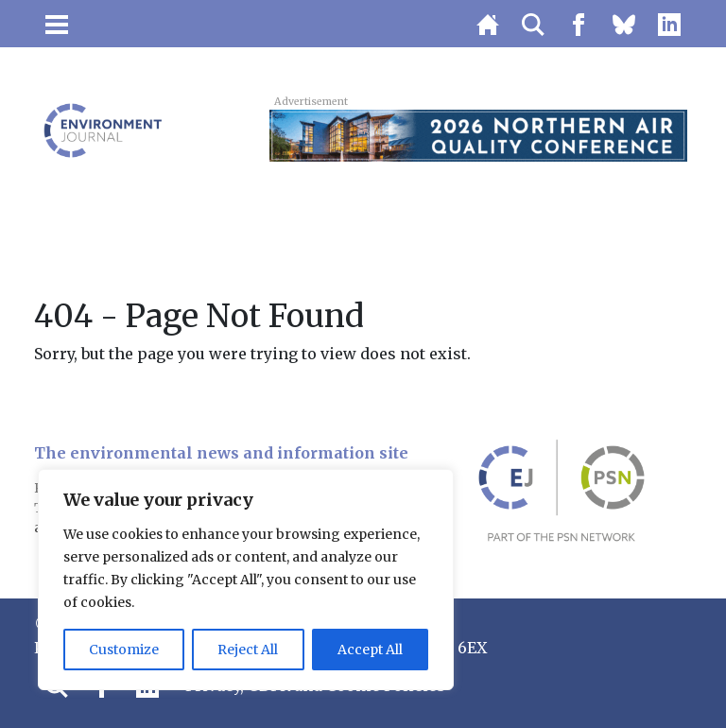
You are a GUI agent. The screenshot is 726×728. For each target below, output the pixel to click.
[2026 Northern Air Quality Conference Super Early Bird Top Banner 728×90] (478, 134)
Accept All (370, 650)
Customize (124, 650)
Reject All (248, 650)
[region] (246, 580)
